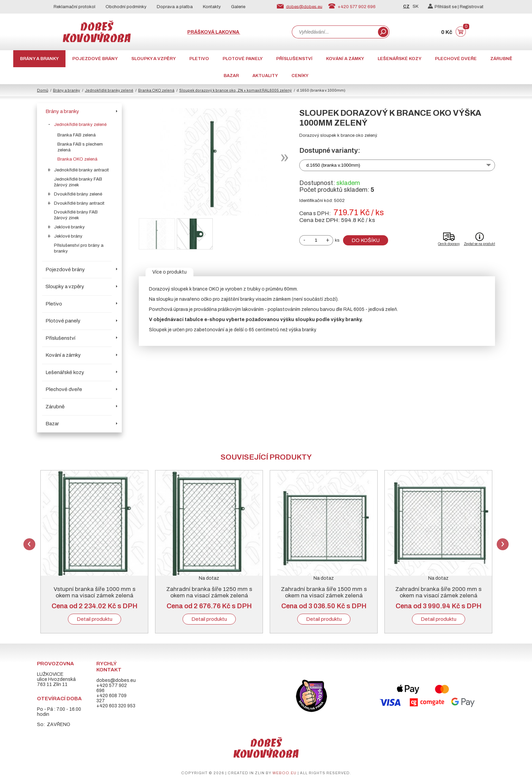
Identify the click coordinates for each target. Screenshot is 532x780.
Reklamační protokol (74, 7)
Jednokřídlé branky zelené (109, 90)
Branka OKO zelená (156, 90)
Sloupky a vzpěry (154, 59)
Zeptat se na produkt (479, 244)
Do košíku (366, 240)
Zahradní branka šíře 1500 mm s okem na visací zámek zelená (324, 592)
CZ (406, 6)
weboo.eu (284, 773)
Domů (43, 90)
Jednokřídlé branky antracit (81, 170)
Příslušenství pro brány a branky (79, 248)
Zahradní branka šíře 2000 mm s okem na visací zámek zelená (438, 592)
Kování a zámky (345, 59)
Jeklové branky (69, 227)
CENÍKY (300, 76)
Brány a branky (39, 59)
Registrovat (472, 7)
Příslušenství (294, 59)
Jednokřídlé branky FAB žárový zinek (78, 182)
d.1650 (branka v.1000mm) (333, 165)
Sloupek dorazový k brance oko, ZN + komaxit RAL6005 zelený (235, 90)
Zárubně (501, 59)
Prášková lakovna (214, 32)
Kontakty (212, 7)
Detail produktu (94, 619)
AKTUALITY (265, 76)
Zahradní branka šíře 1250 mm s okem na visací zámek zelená (209, 592)
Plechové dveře (456, 59)
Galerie (238, 7)
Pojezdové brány (95, 59)
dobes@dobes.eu (304, 6)
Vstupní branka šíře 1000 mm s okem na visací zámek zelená (94, 592)
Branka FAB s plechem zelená (80, 147)
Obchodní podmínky (126, 7)
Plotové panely (243, 59)
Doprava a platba (175, 7)
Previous (29, 544)
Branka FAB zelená (77, 135)
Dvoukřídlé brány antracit (79, 203)
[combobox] (334, 32)
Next (503, 544)
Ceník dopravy (449, 244)
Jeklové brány (68, 236)
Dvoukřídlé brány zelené (78, 194)
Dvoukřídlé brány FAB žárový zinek (76, 215)
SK (415, 6)
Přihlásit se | (444, 7)
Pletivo (199, 59)
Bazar (231, 76)
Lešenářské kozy (400, 59)
